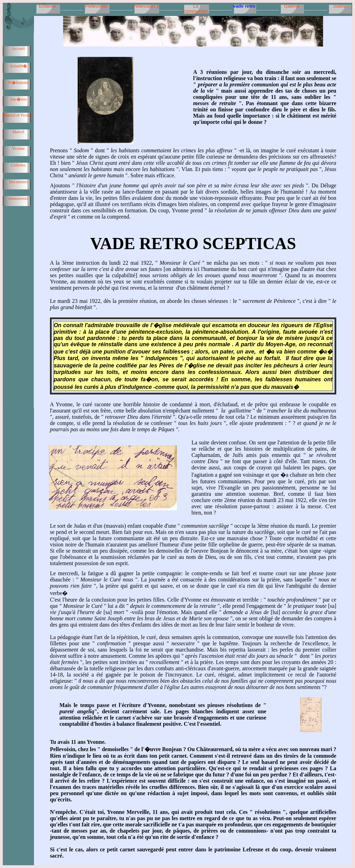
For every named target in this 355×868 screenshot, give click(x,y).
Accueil (18, 49)
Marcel (18, 132)
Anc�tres (18, 99)
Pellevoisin (96, 6)
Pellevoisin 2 (146, 6)
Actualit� (19, 66)
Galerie (292, 6)
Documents (19, 182)
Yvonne (19, 148)
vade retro (244, 6)
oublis (339, 6)
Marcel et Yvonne (19, 115)
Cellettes (18, 165)
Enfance (47, 6)
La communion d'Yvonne (196, 9)
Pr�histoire (19, 83)
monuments (18, 198)
